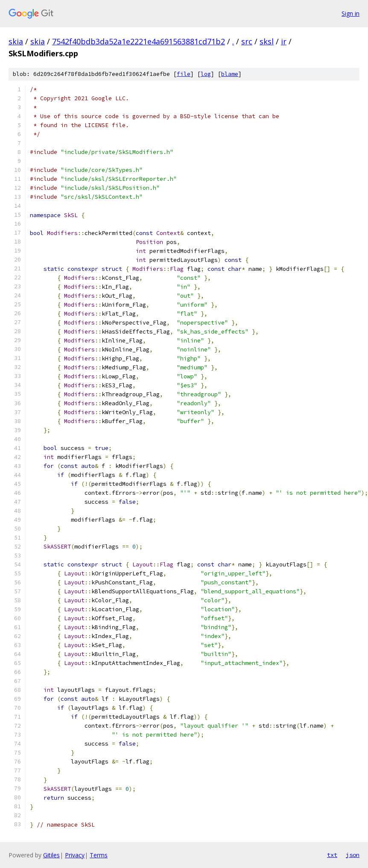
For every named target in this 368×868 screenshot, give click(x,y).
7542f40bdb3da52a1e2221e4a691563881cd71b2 (139, 41)
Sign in (350, 13)
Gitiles (51, 855)
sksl (267, 41)
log (206, 74)
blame (230, 74)
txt (332, 855)
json (353, 855)
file (184, 74)
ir (284, 41)
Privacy (75, 855)
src (247, 41)
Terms (99, 855)
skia (16, 41)
